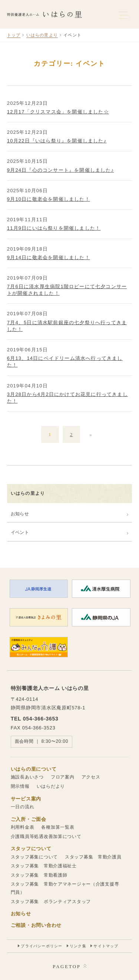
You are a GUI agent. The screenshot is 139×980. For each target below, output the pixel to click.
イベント (20, 532)
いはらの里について (34, 769)
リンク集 (78, 946)
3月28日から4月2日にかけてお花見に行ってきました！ (67, 398)
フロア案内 (63, 777)
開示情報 (20, 786)
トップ (14, 35)
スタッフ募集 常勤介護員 (93, 857)
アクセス (91, 777)
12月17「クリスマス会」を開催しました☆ (58, 112)
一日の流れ (23, 807)
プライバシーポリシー (42, 946)
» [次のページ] (91, 434)
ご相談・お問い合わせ (36, 925)
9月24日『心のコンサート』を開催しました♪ (61, 170)
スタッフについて (31, 849)
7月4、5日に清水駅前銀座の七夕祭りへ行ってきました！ (67, 326)
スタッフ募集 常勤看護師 (39, 875)
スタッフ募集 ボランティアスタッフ (51, 902)
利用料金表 (23, 827)
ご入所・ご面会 (29, 819)
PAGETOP (67, 966)
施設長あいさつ (27, 777)
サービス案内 (26, 799)
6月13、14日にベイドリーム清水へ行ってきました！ (65, 362)
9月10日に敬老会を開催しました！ (49, 199)
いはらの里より (42, 35)
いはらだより (51, 786)
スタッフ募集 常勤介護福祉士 (44, 866)
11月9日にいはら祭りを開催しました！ (54, 228)
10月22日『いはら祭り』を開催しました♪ (57, 141)
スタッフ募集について (34, 857)
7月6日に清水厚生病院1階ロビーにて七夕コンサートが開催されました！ (67, 290)
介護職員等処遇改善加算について (46, 836)
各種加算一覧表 (58, 827)
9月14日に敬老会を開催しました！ (49, 257)
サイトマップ (106, 946)
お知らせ (20, 514)
